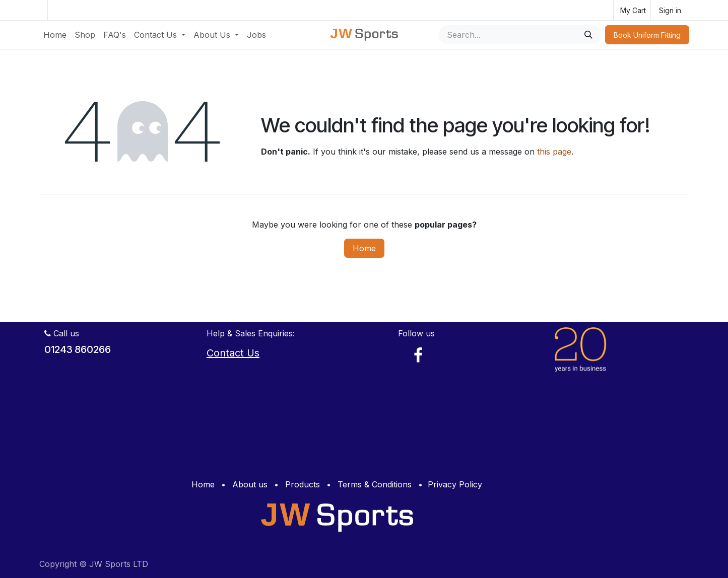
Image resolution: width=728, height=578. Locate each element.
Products (303, 484)
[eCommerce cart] (632, 10)
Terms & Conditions (375, 484)
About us (250, 484)
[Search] (588, 35)
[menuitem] (55, 35)
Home (364, 248)
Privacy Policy (455, 484)
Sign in (670, 10)
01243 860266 (78, 349)
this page (554, 152)
